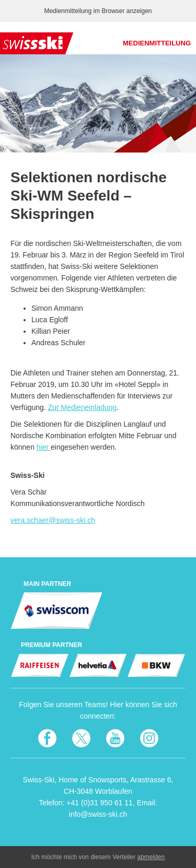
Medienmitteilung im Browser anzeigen (98, 11)
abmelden (151, 857)
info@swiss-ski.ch (98, 814)
